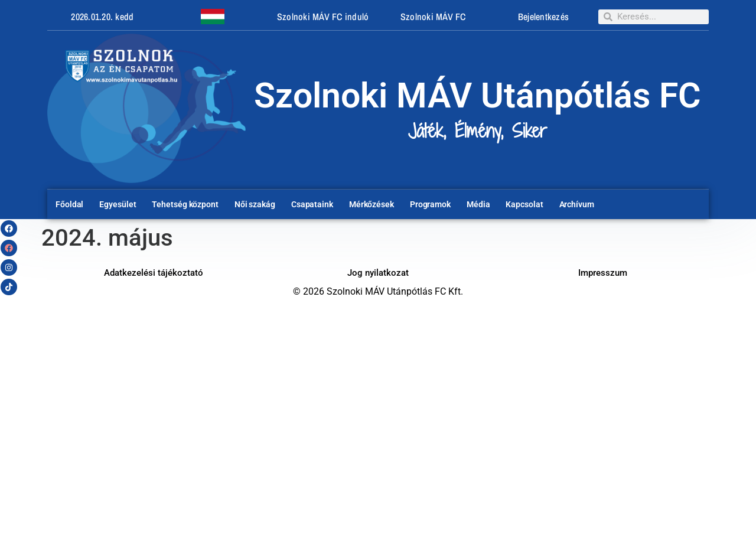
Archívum (577, 204)
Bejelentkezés (543, 17)
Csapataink (312, 204)
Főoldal (69, 204)
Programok (430, 204)
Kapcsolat (524, 204)
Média (478, 204)
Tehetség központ (185, 204)
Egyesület (118, 204)
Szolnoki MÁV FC (433, 17)
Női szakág (255, 204)
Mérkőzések (372, 204)
